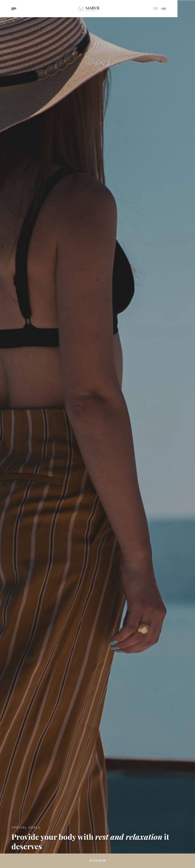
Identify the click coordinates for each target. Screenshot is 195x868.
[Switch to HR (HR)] (179, 9)
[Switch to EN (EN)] (171, 9)
